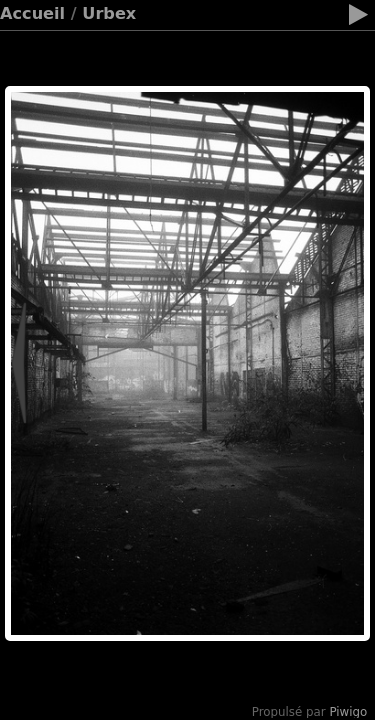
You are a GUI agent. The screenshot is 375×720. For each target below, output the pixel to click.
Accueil (32, 13)
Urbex (109, 13)
